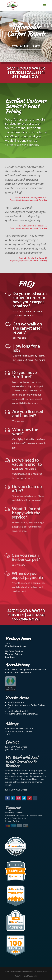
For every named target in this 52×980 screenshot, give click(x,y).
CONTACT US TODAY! (26, 47)
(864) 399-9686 (28, 74)
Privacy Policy (12, 821)
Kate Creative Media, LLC (26, 976)
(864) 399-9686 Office (16, 747)
